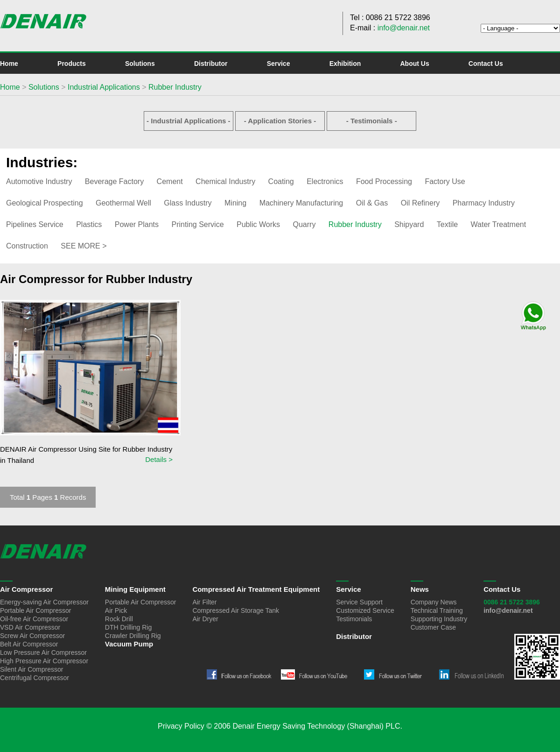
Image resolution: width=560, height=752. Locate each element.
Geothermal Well (123, 203)
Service (279, 64)
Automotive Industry (39, 181)
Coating (281, 181)
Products (72, 64)
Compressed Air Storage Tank (236, 610)
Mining (235, 203)
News (420, 589)
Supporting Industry (439, 619)
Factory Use (445, 181)
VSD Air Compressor (30, 627)
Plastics (89, 224)
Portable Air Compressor (36, 610)
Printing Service (197, 224)
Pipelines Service (35, 224)
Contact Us (486, 64)
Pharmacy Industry (484, 203)
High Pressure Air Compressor (44, 661)
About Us (414, 64)
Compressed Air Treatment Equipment (256, 589)
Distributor (211, 64)
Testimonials (354, 619)
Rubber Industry (175, 87)
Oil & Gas (372, 203)
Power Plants (137, 224)
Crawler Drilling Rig (133, 636)
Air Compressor (26, 589)
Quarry (304, 224)
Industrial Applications (104, 87)
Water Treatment (499, 224)
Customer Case (433, 627)
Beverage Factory (114, 181)
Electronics (325, 181)
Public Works (258, 224)
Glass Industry (188, 203)
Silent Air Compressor (31, 669)
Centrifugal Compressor (35, 678)
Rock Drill (119, 619)
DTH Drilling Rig (128, 627)
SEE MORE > (84, 246)
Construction (27, 246)
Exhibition (345, 64)
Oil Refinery (420, 203)
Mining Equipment (135, 589)
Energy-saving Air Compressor (44, 602)
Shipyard (409, 224)
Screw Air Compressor (32, 636)
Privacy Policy (181, 726)
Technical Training (437, 610)
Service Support (359, 602)
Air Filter (204, 602)
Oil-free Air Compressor (34, 619)
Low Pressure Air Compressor (43, 653)
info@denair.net (404, 28)
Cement (170, 181)
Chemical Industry (225, 181)
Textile (447, 224)
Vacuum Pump (129, 644)
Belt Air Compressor (29, 644)
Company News (434, 602)
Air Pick (116, 610)
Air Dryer (205, 619)
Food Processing (384, 181)
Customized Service (365, 610)
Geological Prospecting (45, 203)
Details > (159, 459)
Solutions (140, 64)
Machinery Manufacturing (301, 203)
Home (9, 64)
